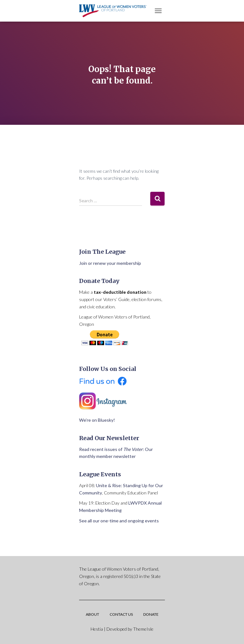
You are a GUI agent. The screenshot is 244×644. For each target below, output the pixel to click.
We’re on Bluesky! (97, 420)
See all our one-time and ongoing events (119, 521)
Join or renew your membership (110, 263)
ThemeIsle (143, 629)
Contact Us (121, 614)
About (92, 614)
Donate (151, 614)
